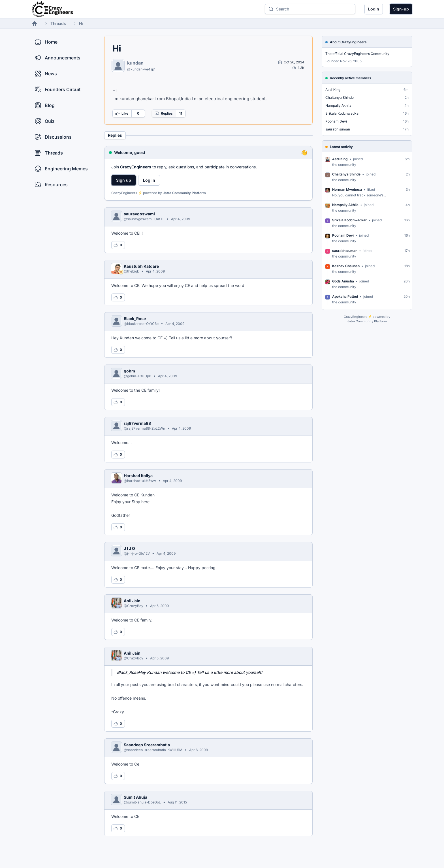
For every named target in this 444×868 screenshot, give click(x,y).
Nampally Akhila (338, 105)
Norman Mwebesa (347, 189)
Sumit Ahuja (135, 797)
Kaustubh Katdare (141, 266)
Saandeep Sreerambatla (147, 745)
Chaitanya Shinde (340, 97)
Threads (58, 23)
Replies (164, 113)
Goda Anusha (343, 281)
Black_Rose (135, 319)
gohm (129, 371)
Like (122, 113)
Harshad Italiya (138, 476)
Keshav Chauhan (346, 266)
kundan (135, 63)
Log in (149, 180)
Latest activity (341, 147)
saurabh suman (338, 129)
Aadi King (333, 90)
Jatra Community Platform (184, 193)
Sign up (124, 180)
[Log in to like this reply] (118, 245)
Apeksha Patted (345, 296)
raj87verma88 (137, 423)
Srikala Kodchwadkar (343, 113)
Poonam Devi (336, 121)
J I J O (129, 548)
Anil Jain (132, 601)
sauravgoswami (139, 214)
